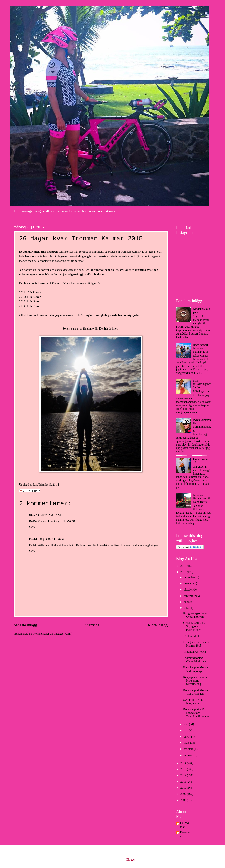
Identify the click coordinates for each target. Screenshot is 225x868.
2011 (184, 782)
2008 (184, 800)
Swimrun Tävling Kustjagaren (193, 702)
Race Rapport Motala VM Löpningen (195, 669)
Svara (32, 527)
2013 (184, 769)
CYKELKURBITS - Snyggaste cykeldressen (195, 626)
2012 (184, 775)
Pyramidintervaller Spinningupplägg (202, 425)
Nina (32, 515)
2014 (184, 763)
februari (189, 749)
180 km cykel (191, 636)
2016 (184, 566)
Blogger (131, 860)
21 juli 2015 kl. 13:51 (49, 515)
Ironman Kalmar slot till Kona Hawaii (202, 498)
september (190, 596)
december (190, 577)
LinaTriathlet (185, 825)
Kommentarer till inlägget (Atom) (53, 634)
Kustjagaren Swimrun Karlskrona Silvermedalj (196, 681)
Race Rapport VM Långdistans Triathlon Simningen (197, 713)
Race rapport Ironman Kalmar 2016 (201, 348)
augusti (188, 602)
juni (186, 724)
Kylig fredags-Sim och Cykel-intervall (196, 615)
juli (186, 608)
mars (187, 743)
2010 (184, 788)
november (190, 583)
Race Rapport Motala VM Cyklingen (195, 692)
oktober (189, 590)
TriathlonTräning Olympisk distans (195, 660)
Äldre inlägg (157, 625)
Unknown (185, 834)
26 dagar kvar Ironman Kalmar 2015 (196, 644)
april (187, 737)
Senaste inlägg (25, 625)
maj (186, 730)
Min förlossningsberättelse (202, 384)
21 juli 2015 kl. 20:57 (52, 539)
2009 (184, 794)
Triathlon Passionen (195, 652)
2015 (184, 572)
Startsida (92, 625)
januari (188, 755)
